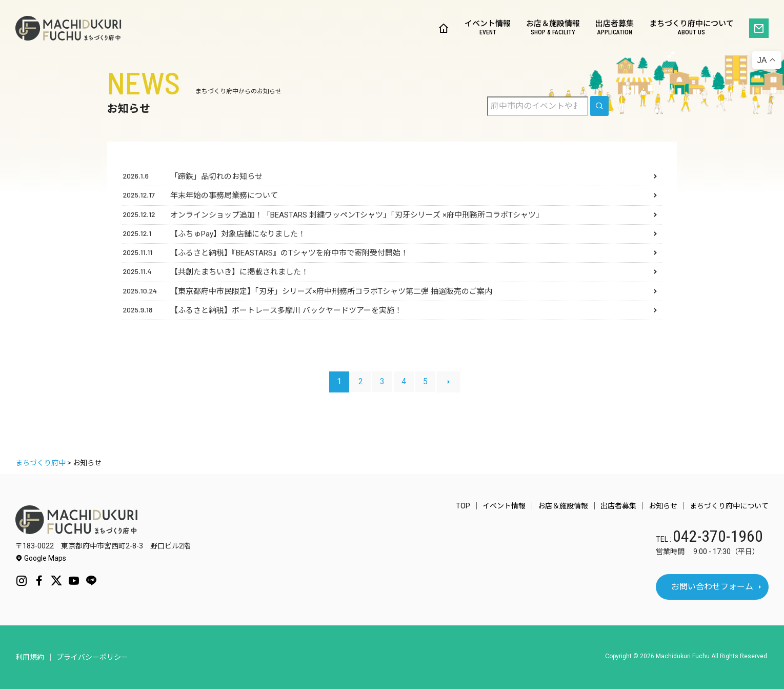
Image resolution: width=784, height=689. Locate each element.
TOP (463, 506)
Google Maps (41, 558)
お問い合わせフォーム (712, 587)
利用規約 (30, 657)
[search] (599, 106)
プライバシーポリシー (92, 657)
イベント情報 (488, 28)
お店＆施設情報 (553, 28)
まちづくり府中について (691, 28)
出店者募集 (615, 28)
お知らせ (663, 506)
